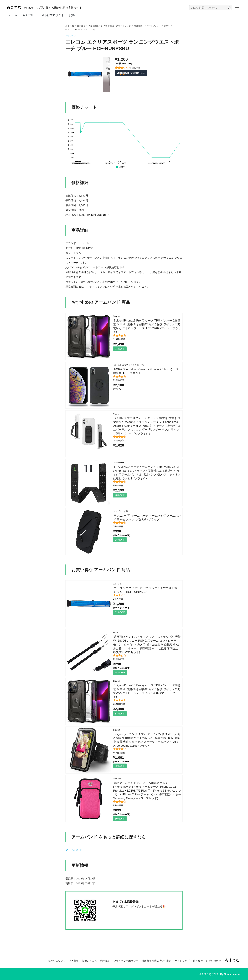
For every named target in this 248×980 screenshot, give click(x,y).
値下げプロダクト (53, 15)
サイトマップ (182, 961)
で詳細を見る (131, 73)
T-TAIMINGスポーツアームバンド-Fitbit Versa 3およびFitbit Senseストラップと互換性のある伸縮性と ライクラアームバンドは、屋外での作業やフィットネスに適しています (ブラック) (147, 473)
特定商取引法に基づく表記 (157, 961)
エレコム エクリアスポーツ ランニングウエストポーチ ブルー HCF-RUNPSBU (146, 590)
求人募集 (74, 961)
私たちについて (57, 961)
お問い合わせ (214, 961)
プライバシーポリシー (126, 961)
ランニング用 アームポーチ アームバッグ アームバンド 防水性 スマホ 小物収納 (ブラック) (147, 518)
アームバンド (74, 850)
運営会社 (198, 961)
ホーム (13, 15)
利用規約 (105, 961)
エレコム (71, 36)
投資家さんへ (90, 961)
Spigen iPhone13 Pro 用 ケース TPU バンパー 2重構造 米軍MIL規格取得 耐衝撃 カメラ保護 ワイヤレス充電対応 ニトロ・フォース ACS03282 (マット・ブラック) (147, 326)
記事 (72, 15)
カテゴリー (29, 15)
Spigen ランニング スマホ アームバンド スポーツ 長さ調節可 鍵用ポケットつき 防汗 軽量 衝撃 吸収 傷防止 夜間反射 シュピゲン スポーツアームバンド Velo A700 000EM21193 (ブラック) (147, 740)
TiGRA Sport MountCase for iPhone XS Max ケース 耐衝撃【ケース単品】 (146, 371)
